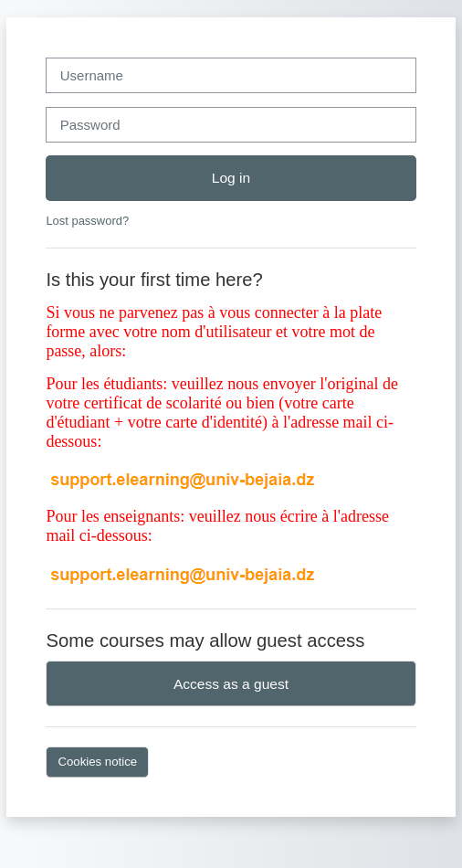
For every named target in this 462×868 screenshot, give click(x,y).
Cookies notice (97, 762)
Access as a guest (231, 684)
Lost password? (87, 221)
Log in (231, 178)
